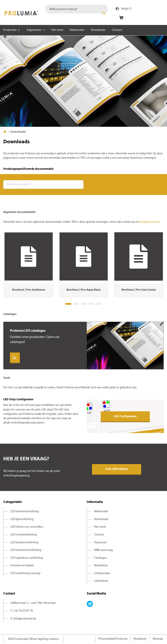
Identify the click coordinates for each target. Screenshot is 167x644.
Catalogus (100, 558)
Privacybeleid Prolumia (113, 639)
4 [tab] (91, 304)
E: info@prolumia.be (23, 619)
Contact (117, 30)
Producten (10, 30)
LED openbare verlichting (27, 558)
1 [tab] (68, 304)
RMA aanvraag (103, 550)
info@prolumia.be (150, 222)
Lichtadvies (101, 581)
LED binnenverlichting (25, 511)
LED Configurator (125, 416)
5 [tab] (99, 304)
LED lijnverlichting (22, 519)
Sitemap (158, 639)
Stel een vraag (117, 469)
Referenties (77, 30)
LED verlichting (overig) (25, 573)
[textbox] (77, 9)
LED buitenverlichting (24, 543)
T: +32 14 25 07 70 (22, 611)
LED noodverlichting (24, 535)
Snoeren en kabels (22, 566)
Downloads (98, 30)
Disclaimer (140, 639)
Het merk (57, 30)
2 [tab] (76, 304)
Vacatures (100, 543)
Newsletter (101, 566)
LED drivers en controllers (27, 527)
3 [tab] (84, 304)
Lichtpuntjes (102, 573)
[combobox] (77, 9)
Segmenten (34, 30)
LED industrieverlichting (26, 550)
